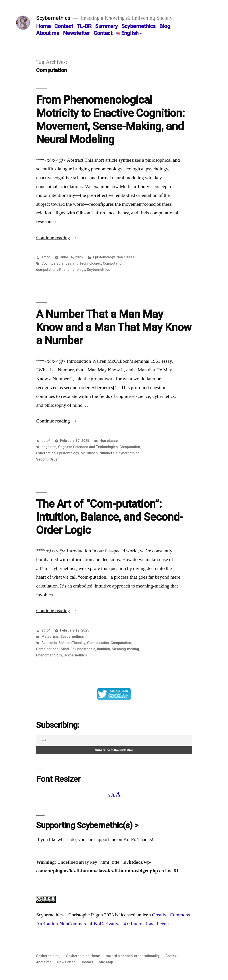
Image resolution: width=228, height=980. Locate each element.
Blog (165, 26)
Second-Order (47, 459)
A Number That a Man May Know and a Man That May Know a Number (114, 327)
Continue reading (57, 238)
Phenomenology (49, 655)
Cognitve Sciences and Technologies (71, 263)
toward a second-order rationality (133, 956)
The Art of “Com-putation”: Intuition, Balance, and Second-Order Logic (109, 517)
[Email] (114, 740)
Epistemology (104, 257)
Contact (103, 33)
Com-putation (98, 643)
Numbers (107, 453)
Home (43, 26)
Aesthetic (49, 643)
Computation (113, 263)
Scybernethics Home (83, 956)
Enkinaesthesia (83, 649)
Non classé (126, 257)
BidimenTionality (72, 643)
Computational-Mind (52, 649)
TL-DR (84, 26)
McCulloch (89, 453)
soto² (46, 257)
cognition (49, 447)
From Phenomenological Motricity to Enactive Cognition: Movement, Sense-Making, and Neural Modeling (110, 120)
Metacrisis (50, 637)
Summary (106, 26)
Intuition (104, 649)
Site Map (106, 962)
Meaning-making (125, 649)
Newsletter (76, 33)
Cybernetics (46, 453)
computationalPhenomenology (61, 270)
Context (64, 26)
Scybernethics (53, 18)
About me (48, 33)
